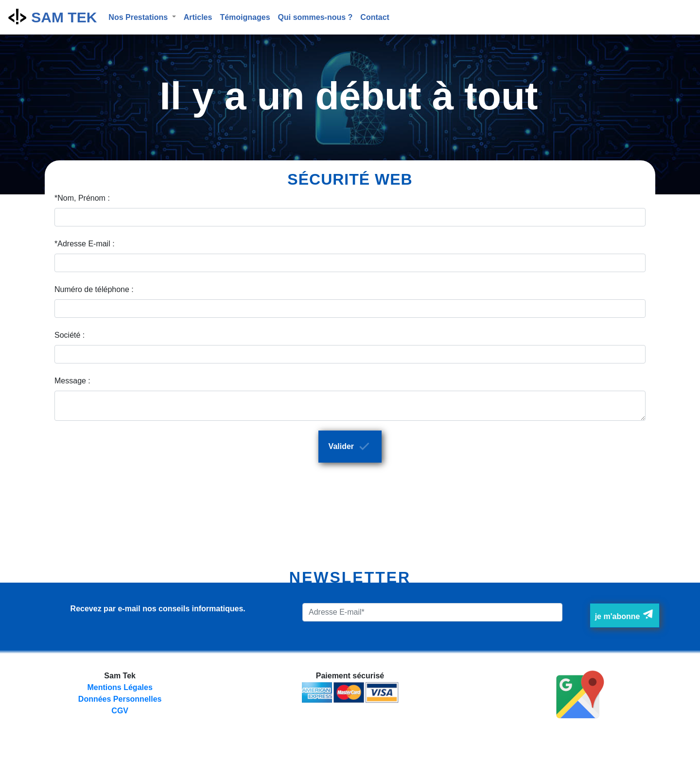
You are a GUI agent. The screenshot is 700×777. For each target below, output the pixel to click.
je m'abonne (625, 614)
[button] (142, 17)
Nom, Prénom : (84, 198)
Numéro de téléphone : (94, 289)
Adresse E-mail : (86, 244)
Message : (72, 381)
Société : (70, 335)
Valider (351, 446)
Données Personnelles (120, 699)
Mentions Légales (120, 687)
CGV (120, 711)
